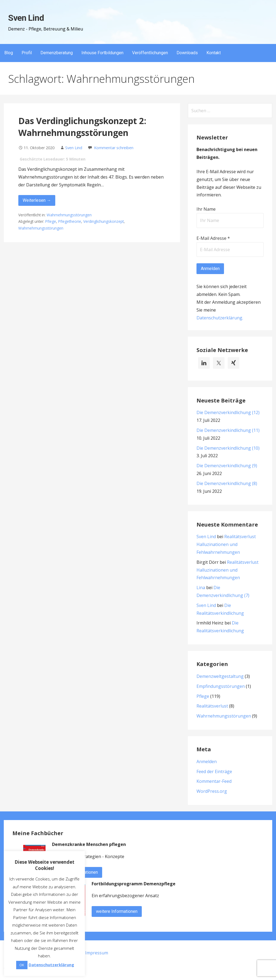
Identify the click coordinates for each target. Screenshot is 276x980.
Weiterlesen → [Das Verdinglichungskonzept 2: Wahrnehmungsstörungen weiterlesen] (37, 200)
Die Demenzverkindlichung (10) (228, 448)
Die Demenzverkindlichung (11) (228, 430)
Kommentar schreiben (114, 148)
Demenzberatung (57, 53)
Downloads (187, 53)
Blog (9, 53)
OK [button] (22, 965)
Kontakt (214, 53)
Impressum (97, 953)
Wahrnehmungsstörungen (69, 215)
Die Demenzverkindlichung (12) (228, 412)
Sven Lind (26, 18)
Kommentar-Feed (214, 781)
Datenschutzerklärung (219, 318)
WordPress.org (212, 791)
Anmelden (207, 762)
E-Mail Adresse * (213, 238)
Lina (201, 588)
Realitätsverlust (212, 706)
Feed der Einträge (214, 771)
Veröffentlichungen (150, 53)
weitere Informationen (117, 911)
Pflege (51, 221)
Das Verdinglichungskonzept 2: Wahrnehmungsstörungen (82, 127)
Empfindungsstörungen (221, 686)
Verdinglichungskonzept (103, 221)
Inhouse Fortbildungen (102, 53)
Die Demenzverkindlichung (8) (227, 483)
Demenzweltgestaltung (220, 676)
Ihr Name (206, 209)
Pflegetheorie (70, 221)
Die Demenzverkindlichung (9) (227, 466)
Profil (27, 53)
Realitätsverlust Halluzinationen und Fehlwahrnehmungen (226, 544)
